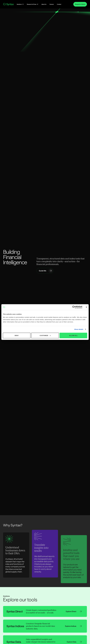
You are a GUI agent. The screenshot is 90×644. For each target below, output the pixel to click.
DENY (17, 335)
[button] (20, 4)
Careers (52, 4)
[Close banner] (87, 307)
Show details (79, 329)
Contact (59, 4)
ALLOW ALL (73, 335)
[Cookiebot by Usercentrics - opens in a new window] (74, 307)
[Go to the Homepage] (8, 4)
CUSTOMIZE (45, 335)
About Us (44, 4)
